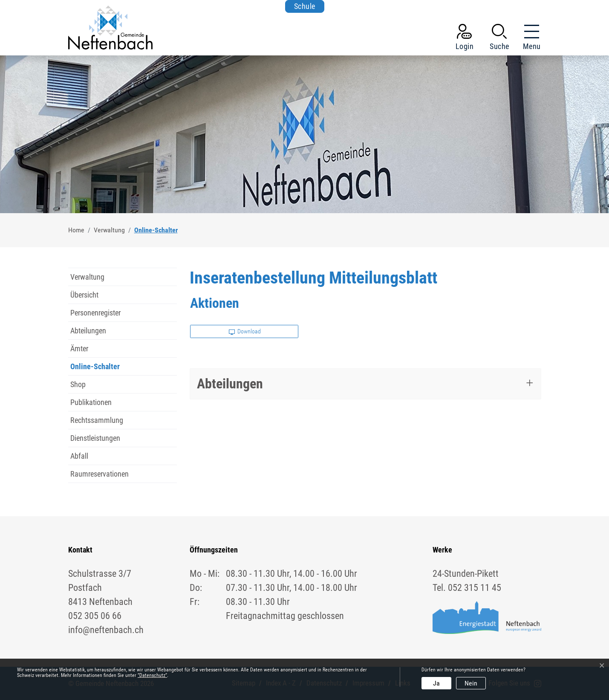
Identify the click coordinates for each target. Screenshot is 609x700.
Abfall (79, 456)
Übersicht (84, 295)
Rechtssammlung (97, 420)
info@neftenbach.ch (106, 630)
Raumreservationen (100, 474)
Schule (305, 6)
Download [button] (245, 331)
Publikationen (91, 402)
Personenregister (95, 313)
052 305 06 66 (95, 616)
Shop (78, 384)
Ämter (79, 349)
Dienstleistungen (95, 438)
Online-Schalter (95, 369)
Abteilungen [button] (230, 384)
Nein (471, 683)
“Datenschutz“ (152, 675)
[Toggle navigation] (529, 39)
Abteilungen (88, 331)
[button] (499, 39)
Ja (436, 683)
